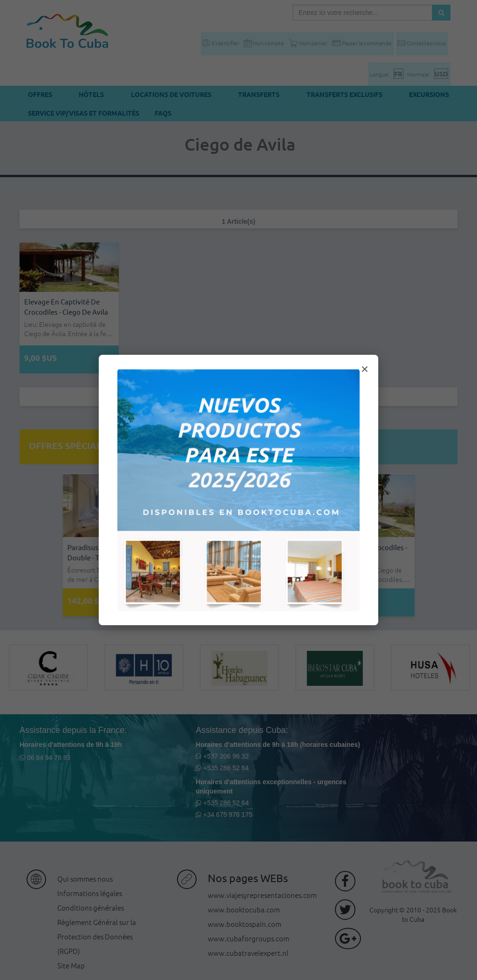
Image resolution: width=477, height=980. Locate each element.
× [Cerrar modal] (365, 369)
